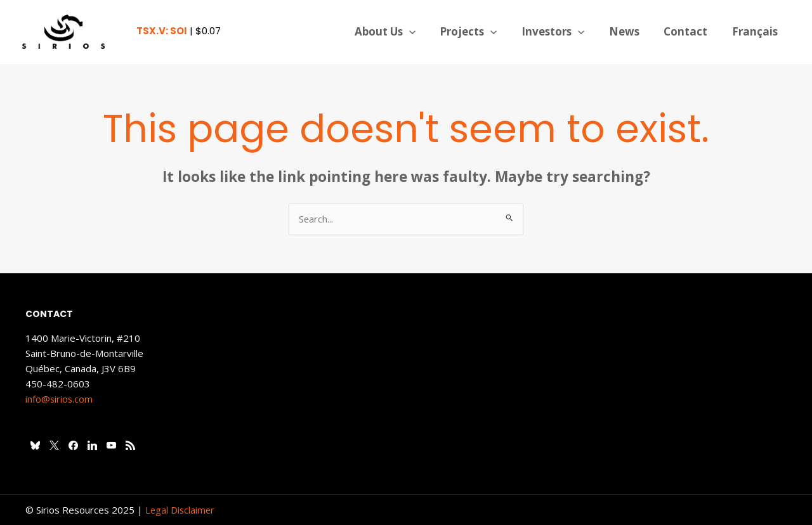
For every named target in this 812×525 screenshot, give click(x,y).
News (631, 31)
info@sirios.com (60, 399)
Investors (563, 32)
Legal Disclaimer (181, 510)
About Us (400, 32)
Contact (690, 31)
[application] (424, 32)
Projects (481, 32)
